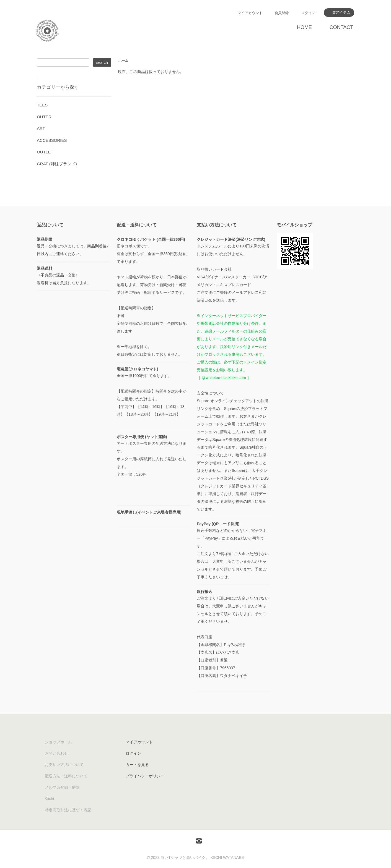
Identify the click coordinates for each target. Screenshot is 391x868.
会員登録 (282, 13)
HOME (304, 27)
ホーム (123, 61)
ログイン (308, 13)
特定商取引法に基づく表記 (68, 810)
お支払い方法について (64, 765)
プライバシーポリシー (145, 776)
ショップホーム (58, 742)
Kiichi (49, 799)
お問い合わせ (56, 753)
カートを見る (137, 765)
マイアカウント (250, 13)
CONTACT (341, 27)
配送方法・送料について (66, 776)
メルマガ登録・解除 (62, 787)
